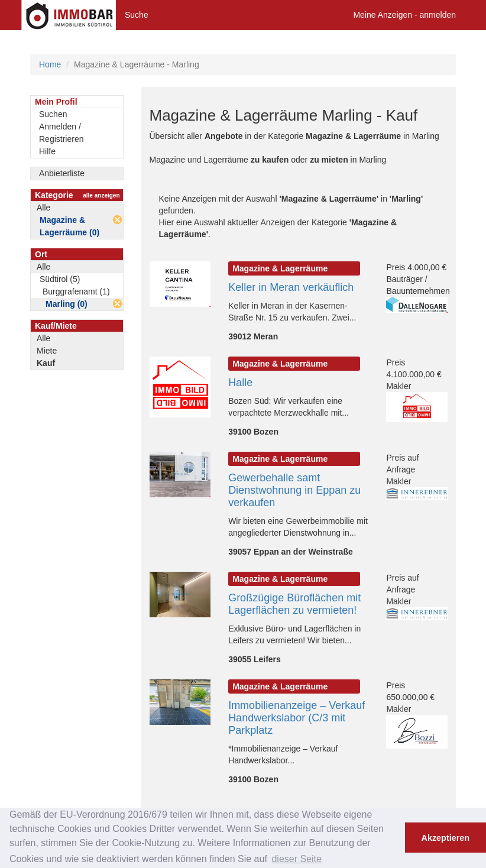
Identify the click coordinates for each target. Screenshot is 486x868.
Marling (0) (67, 304)
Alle (43, 208)
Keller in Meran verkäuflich (291, 287)
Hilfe (47, 151)
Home (50, 64)
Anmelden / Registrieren (61, 133)
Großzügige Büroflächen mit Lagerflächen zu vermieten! (294, 604)
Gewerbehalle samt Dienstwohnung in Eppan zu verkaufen (294, 490)
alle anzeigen (101, 195)
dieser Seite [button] (297, 859)
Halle (240, 383)
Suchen (53, 114)
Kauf (46, 363)
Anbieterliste (62, 173)
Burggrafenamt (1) (76, 292)
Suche (137, 15)
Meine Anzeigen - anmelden (404, 15)
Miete (47, 351)
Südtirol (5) (60, 279)
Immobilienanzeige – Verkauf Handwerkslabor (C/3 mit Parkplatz (297, 718)
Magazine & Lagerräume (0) (69, 226)
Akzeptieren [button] (446, 838)
